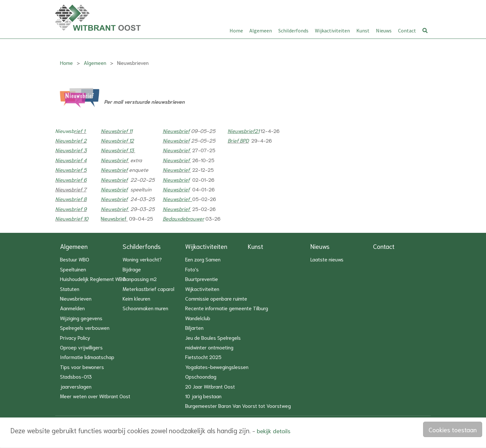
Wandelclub (198, 318)
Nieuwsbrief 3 (71, 150)
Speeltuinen (73, 269)
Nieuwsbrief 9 (71, 209)
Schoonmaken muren (145, 308)
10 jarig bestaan (203, 396)
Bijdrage (132, 269)
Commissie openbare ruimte (216, 298)
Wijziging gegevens (81, 318)
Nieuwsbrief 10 (72, 219)
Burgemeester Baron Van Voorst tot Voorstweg (238, 405)
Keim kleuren (136, 298)
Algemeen (261, 31)
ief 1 (81, 131)
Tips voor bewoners (82, 367)
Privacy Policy (75, 337)
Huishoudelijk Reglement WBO (93, 279)
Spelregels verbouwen (85, 327)
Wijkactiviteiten (332, 31)
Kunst (363, 31)
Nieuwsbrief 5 (71, 170)
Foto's (192, 269)
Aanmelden (72, 308)
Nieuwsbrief (176, 141)
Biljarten (194, 327)
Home (236, 31)
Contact (407, 31)
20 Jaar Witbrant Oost (210, 386)
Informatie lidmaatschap (87, 357)
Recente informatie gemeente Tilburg (227, 308)
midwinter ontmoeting (209, 347)
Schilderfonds (293, 31)
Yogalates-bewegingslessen (217, 367)
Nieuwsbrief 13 (117, 150)
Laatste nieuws (327, 259)
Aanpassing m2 (140, 279)
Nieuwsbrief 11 (117, 131)
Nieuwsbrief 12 (117, 141)
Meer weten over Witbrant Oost (95, 396)
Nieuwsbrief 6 (71, 179)
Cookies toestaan (453, 429)
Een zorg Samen (203, 259)
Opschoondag (201, 376)
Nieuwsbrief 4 (71, 160)
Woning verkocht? (142, 259)
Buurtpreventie (202, 279)
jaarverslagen (76, 386)
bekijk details (274, 431)
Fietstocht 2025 (203, 357)
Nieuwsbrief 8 (71, 199)
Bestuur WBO (75, 259)
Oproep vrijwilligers (81, 347)
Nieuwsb (65, 131)
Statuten (70, 289)
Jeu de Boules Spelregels (213, 337)
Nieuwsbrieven (76, 298)
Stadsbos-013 (76, 376)
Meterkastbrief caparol (148, 289)
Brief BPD (238, 141)
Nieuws (384, 31)
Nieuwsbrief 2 (71, 141)
